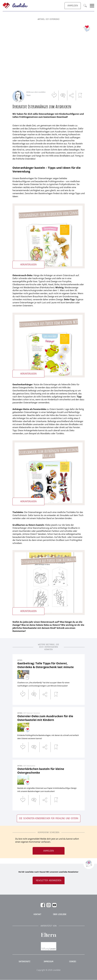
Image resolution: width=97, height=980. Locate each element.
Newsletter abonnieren (49, 880)
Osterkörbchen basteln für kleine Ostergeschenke (41, 771)
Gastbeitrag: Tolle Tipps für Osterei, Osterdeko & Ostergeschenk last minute (46, 665)
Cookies (73, 962)
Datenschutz (24, 962)
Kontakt (37, 914)
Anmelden (48, 851)
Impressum (48, 962)
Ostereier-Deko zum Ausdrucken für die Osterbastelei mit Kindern (45, 718)
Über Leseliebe (60, 914)
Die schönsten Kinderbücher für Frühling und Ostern (49, 818)
